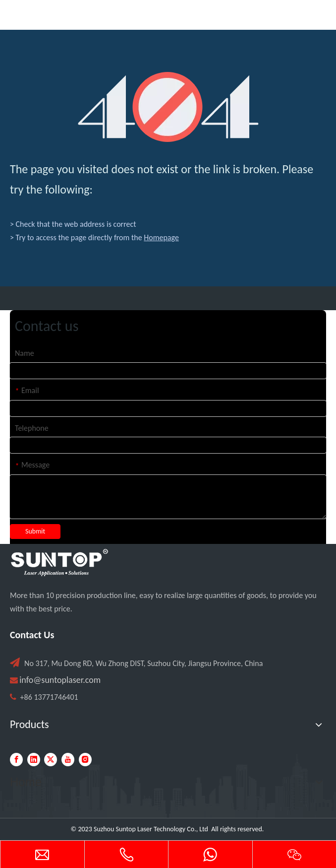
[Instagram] (85, 760)
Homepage (161, 237)
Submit (35, 531)
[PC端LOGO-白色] (59, 563)
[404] (168, 107)
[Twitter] (51, 760)
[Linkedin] (34, 760)
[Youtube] (68, 760)
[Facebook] (16, 760)
